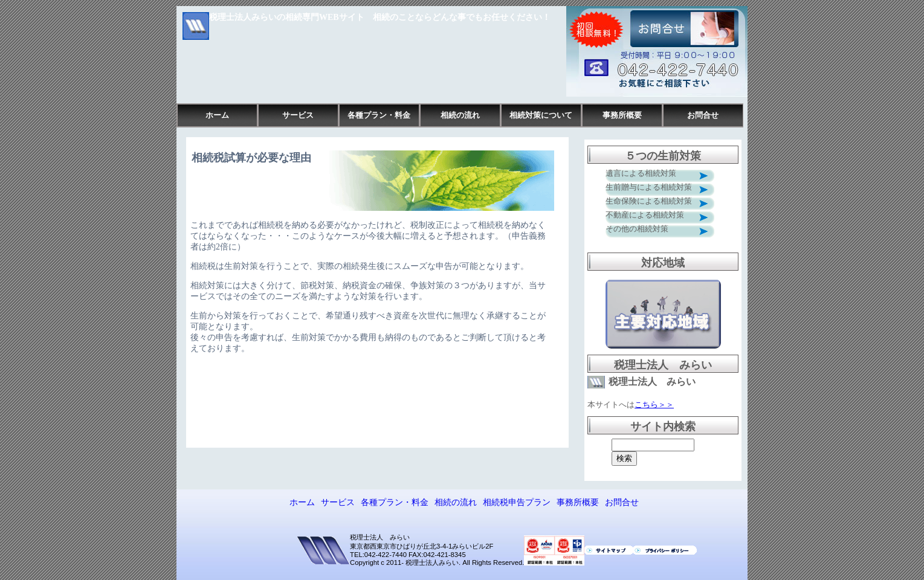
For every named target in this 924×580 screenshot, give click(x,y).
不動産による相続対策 (645, 215)
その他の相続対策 (637, 229)
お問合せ (703, 115)
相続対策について (541, 115)
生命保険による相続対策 (649, 201)
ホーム (217, 115)
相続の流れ (460, 115)
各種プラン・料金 (379, 115)
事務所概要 (622, 115)
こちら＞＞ (654, 404)
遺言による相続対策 (641, 173)
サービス (298, 115)
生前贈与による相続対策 (649, 187)
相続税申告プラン (517, 502)
